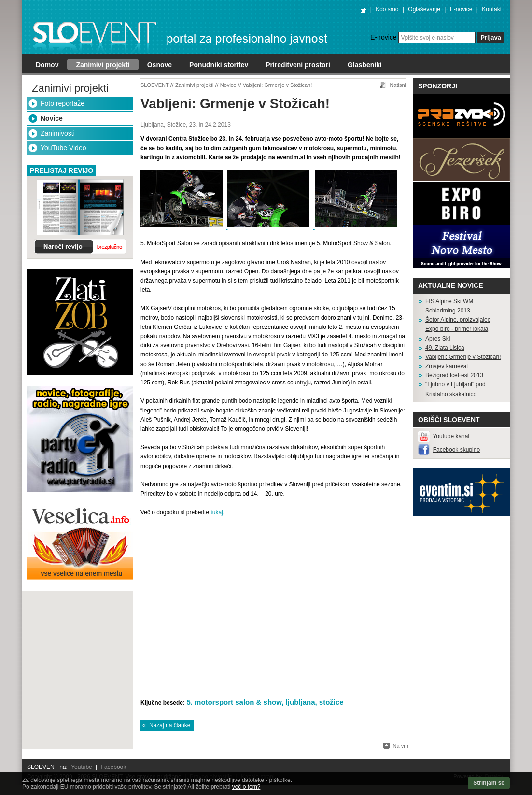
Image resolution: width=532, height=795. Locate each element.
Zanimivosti (58, 133)
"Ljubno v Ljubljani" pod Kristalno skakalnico (455, 389)
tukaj (217, 512)
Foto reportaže (63, 103)
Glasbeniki (365, 65)
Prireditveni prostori (298, 65)
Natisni (398, 85)
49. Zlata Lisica (445, 348)
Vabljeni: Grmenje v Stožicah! (277, 85)
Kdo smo (387, 9)
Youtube (82, 767)
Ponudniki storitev (219, 65)
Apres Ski (438, 339)
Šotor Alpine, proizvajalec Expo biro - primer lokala (458, 324)
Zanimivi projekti (103, 65)
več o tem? (246, 787)
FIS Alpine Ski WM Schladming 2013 (449, 306)
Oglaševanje (424, 9)
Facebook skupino (456, 450)
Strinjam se (489, 783)
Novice (52, 118)
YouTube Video (63, 148)
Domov (47, 65)
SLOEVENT (155, 85)
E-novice (461, 9)
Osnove (160, 65)
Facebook (114, 767)
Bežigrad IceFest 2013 (454, 375)
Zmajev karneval (447, 366)
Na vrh (401, 746)
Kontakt (492, 9)
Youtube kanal (451, 436)
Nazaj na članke (170, 725)
